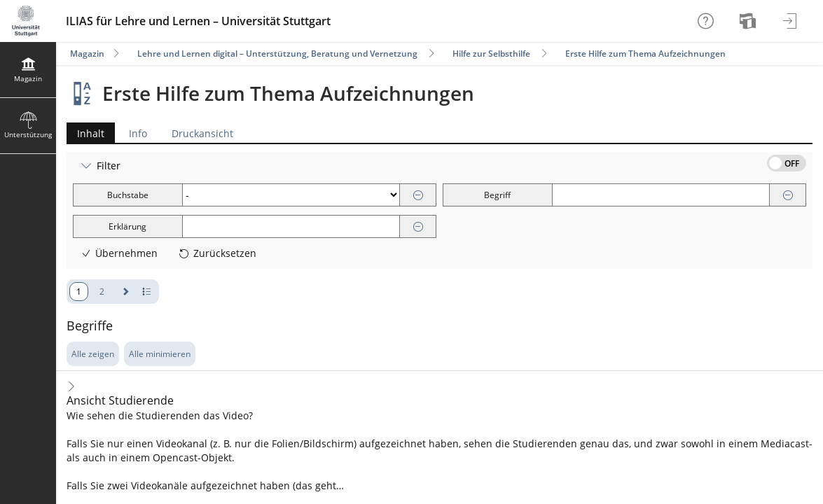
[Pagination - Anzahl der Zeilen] (147, 292)
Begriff (497, 195)
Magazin (87, 54)
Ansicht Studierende (120, 401)
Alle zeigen (93, 354)
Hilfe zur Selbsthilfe (491, 54)
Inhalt (85, 133)
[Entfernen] (418, 196)
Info (138, 133)
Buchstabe (128, 195)
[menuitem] (749, 21)
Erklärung (127, 226)
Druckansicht (202, 133)
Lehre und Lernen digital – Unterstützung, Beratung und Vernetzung (277, 54)
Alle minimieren (160, 354)
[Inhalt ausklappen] (71, 386)
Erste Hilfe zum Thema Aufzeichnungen (645, 54)
